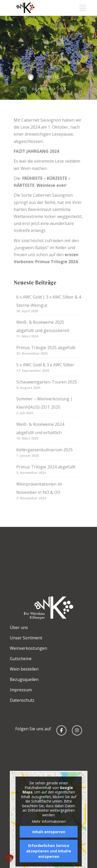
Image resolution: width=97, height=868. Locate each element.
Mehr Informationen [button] (48, 821)
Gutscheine (21, 659)
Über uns (19, 627)
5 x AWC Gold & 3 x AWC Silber (45, 365)
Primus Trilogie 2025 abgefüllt (46, 348)
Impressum (21, 690)
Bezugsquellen (24, 679)
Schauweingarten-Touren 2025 (47, 382)
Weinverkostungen (28, 648)
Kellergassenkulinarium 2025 (44, 450)
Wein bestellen (24, 669)
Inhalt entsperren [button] (48, 832)
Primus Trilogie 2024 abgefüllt (46, 467)
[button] (9, 859)
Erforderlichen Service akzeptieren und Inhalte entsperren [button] (49, 851)
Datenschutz (22, 700)
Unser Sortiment (26, 638)
